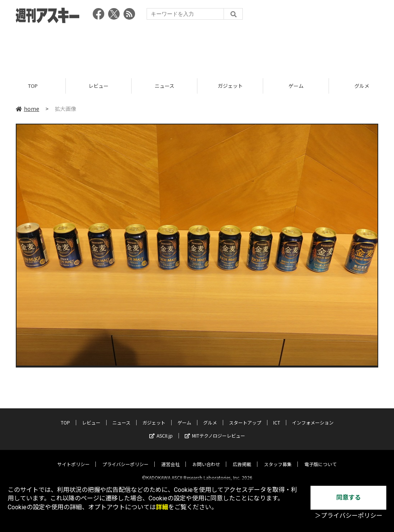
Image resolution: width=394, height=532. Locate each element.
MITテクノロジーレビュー (215, 429)
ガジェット (230, 86)
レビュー (98, 86)
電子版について (321, 458)
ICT (277, 416)
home (28, 109)
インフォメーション (313, 416)
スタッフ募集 (278, 458)
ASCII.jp (161, 429)
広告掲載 (242, 458)
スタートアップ (245, 416)
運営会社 (170, 458)
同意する (349, 498)
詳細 (162, 507)
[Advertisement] (197, 48)
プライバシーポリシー (125, 458)
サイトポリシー (73, 458)
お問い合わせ (206, 458)
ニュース (164, 86)
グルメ (210, 416)
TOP (33, 86)
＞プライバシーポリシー (349, 516)
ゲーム (296, 86)
